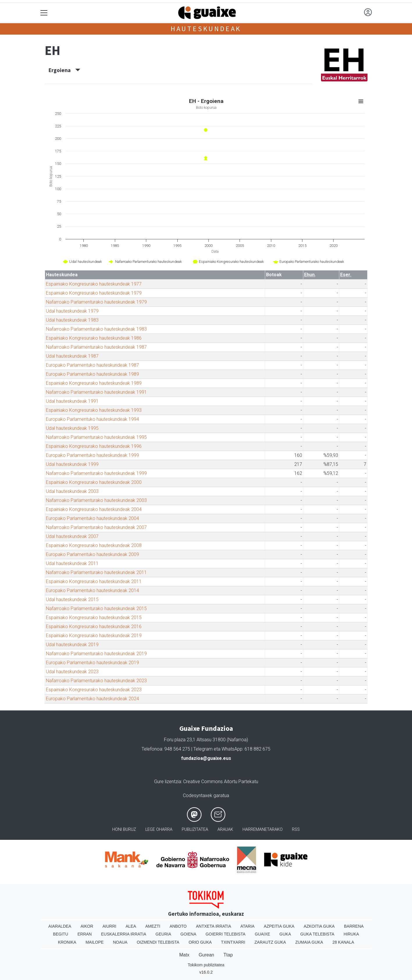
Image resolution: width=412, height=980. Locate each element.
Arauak (225, 830)
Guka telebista (317, 934)
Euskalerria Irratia (123, 934)
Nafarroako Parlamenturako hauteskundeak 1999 (96, 473)
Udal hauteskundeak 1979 (72, 311)
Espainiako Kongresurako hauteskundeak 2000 (94, 482)
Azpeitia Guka (279, 926)
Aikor (87, 926)
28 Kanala (343, 942)
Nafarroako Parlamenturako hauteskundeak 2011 (96, 572)
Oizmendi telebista (158, 942)
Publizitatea (195, 830)
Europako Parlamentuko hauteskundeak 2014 (92, 590)
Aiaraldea (60, 926)
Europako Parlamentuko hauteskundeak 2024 (92, 699)
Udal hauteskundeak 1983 (72, 320)
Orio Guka (200, 942)
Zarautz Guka (270, 942)
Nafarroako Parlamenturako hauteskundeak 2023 (96, 681)
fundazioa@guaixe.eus (206, 758)
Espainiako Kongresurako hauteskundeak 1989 (94, 383)
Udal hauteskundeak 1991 (72, 401)
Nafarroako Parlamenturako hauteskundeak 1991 (96, 392)
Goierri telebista (225, 934)
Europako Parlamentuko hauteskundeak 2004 (92, 518)
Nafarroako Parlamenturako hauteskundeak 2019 (96, 654)
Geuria (163, 934)
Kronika (67, 942)
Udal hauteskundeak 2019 (72, 645)
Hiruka (351, 934)
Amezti (153, 926)
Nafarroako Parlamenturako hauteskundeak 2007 (96, 527)
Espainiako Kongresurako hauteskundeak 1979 (94, 293)
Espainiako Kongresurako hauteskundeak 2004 (94, 509)
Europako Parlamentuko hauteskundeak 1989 (92, 374)
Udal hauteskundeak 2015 (72, 599)
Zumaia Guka (309, 942)
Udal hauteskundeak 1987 (72, 356)
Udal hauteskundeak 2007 (72, 536)
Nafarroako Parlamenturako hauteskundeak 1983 (96, 329)
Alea (131, 926)
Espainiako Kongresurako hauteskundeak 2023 (94, 690)
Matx (184, 955)
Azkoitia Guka (319, 926)
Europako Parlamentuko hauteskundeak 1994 (92, 419)
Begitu (60, 934)
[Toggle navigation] (44, 13)
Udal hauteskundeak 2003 (72, 491)
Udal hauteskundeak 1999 (72, 464)
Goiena (188, 934)
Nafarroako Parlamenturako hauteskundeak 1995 (96, 437)
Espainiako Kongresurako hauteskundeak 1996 (94, 446)
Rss (296, 830)
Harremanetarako (263, 830)
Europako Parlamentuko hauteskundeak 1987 (92, 365)
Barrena (354, 926)
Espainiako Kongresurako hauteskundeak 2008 (94, 545)
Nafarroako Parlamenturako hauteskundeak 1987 (96, 347)
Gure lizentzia (168, 782)
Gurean (206, 955)
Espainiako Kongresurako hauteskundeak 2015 (94, 618)
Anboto (178, 926)
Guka (285, 934)
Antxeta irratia (214, 926)
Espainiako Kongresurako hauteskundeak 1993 (94, 410)
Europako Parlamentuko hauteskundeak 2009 (92, 554)
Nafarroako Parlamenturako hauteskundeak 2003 (96, 500)
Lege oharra (159, 830)
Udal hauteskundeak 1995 (72, 428)
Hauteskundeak (206, 29)
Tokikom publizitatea (206, 965)
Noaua (120, 942)
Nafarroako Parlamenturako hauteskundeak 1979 (96, 302)
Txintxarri (233, 942)
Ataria (248, 926)
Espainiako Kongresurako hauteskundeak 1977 (94, 284)
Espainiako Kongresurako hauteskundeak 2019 (94, 636)
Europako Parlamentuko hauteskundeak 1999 (92, 455)
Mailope (94, 942)
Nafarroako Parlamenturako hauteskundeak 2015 (96, 609)
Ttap (228, 955)
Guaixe (262, 934)
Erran (84, 934)
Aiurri (109, 926)
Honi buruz (124, 830)
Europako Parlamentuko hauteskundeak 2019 (92, 663)
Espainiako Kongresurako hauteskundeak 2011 (94, 581)
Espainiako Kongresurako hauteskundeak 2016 (94, 627)
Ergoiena (64, 70)
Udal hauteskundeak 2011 (72, 563)
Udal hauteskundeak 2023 (72, 672)
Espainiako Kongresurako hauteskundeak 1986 (94, 338)
